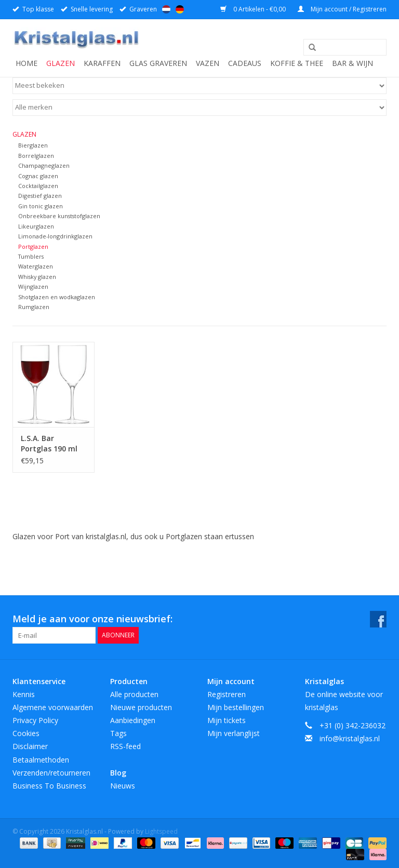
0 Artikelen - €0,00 (254, 9)
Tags (118, 733)
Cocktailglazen (38, 186)
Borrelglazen (36, 156)
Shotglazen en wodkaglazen (57, 297)
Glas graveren (158, 63)
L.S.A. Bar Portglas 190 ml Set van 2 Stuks (49, 444)
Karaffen (102, 63)
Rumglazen (34, 307)
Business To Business (49, 786)
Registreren (227, 694)
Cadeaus (245, 63)
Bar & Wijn (353, 63)
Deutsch (180, 9)
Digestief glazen (40, 196)
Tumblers (31, 256)
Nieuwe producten (141, 707)
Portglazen (33, 246)
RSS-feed (125, 746)
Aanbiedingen (133, 720)
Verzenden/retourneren (51, 773)
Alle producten (134, 694)
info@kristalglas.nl (350, 738)
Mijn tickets (227, 720)
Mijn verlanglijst (234, 733)
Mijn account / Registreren (342, 9)
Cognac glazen (38, 176)
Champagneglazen (44, 165)
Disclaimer (30, 746)
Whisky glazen (37, 277)
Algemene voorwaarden (53, 707)
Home (26, 63)
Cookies (26, 733)
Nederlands (166, 9)
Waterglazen (36, 266)
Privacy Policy (35, 720)
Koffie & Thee (297, 63)
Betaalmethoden (41, 760)
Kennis (24, 694)
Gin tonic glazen (41, 206)
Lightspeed (161, 831)
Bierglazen (33, 145)
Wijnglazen (33, 286)
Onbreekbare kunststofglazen (59, 216)
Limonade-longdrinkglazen (55, 236)
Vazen (208, 63)
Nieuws (123, 786)
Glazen (61, 63)
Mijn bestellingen (236, 707)
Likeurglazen (36, 226)
